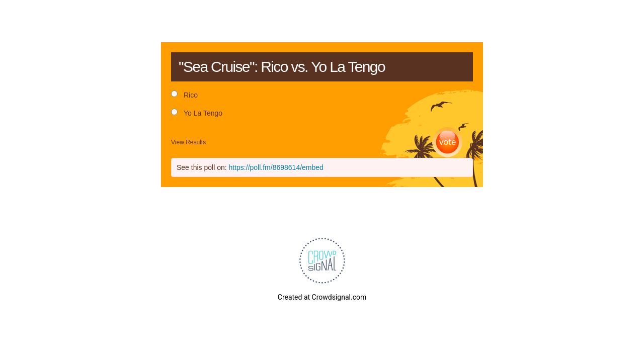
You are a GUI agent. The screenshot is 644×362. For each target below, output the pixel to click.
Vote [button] (448, 143)
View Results (188, 142)
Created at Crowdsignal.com (322, 297)
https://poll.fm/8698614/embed (276, 167)
